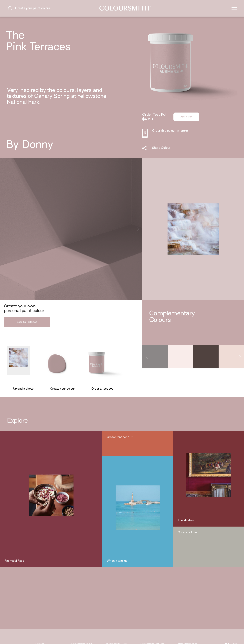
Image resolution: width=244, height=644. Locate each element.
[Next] (137, 229)
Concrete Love (188, 533)
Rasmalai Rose (14, 561)
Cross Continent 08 (120, 437)
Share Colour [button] (161, 148)
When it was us (117, 561)
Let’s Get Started (27, 322)
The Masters (186, 520)
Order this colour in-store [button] (170, 131)
